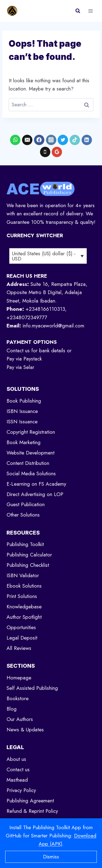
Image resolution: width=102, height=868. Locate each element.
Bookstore (18, 698)
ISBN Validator (23, 575)
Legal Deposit (22, 638)
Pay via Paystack (24, 359)
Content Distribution (28, 463)
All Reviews (19, 648)
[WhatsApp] (15, 140)
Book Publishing (24, 401)
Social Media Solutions (31, 473)
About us (16, 759)
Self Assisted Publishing (32, 688)
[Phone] (45, 152)
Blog (12, 709)
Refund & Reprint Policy (32, 811)
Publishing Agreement (30, 801)
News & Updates (25, 730)
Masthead (17, 780)
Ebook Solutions (24, 586)
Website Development (30, 453)
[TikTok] (75, 140)
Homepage (19, 678)
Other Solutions (23, 515)
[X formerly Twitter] (63, 140)
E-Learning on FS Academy (36, 484)
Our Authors (20, 719)
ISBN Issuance (22, 411)
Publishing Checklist (28, 565)
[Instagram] (51, 140)
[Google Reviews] (57, 152)
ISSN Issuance (22, 422)
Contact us (18, 769)
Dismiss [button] (51, 857)
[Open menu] (90, 11)
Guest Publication (26, 504)
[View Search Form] (78, 11)
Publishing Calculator (29, 555)
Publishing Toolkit (25, 544)
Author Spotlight (24, 617)
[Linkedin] (87, 140)
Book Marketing (24, 442)
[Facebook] (39, 140)
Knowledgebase (24, 607)
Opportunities (21, 627)
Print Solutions (22, 596)
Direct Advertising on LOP (35, 494)
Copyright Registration (31, 432)
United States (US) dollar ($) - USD (44, 256)
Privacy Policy (21, 790)
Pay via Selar (20, 367)
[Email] (27, 140)
